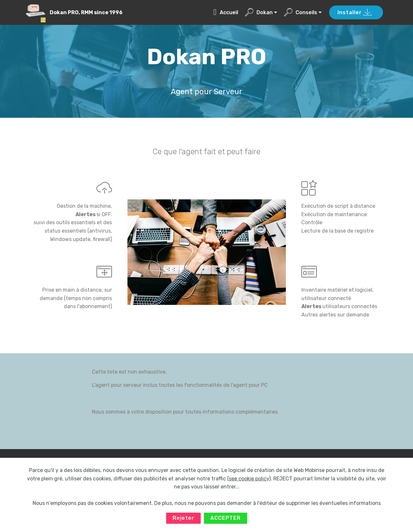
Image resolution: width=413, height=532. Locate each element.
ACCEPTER (226, 521)
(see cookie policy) (249, 482)
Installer (355, 13)
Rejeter (183, 521)
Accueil (226, 12)
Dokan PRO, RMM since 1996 (86, 12)
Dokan (259, 12)
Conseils (301, 12)
